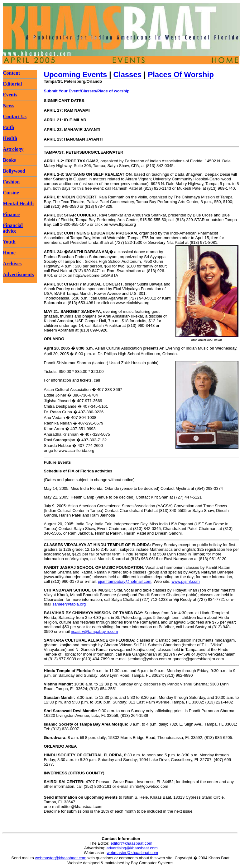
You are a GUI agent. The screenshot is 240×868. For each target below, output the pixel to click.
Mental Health (18, 204)
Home (9, 253)
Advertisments (18, 274)
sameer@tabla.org (69, 604)
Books (9, 160)
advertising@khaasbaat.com (132, 848)
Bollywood (14, 171)
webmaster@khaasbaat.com (132, 853)
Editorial (12, 84)
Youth (9, 242)
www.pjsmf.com (185, 581)
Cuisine (11, 193)
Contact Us (15, 116)
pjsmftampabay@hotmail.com (125, 581)
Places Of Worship (181, 74)
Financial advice (13, 228)
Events (10, 95)
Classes (127, 74)
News (8, 106)
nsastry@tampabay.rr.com (94, 631)
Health (10, 138)
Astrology (13, 149)
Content (11, 73)
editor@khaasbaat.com (132, 843)
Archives (12, 264)
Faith (8, 127)
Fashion (11, 182)
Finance (11, 214)
